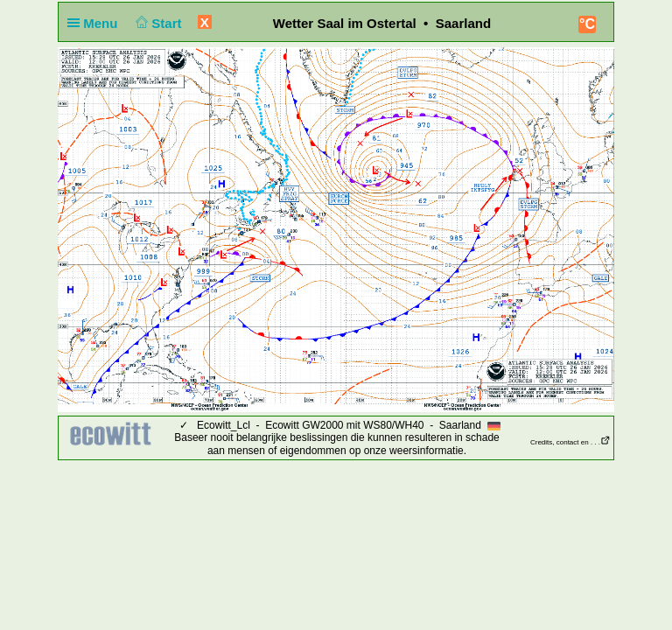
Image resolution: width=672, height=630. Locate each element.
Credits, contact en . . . (570, 442)
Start (157, 23)
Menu (96, 23)
